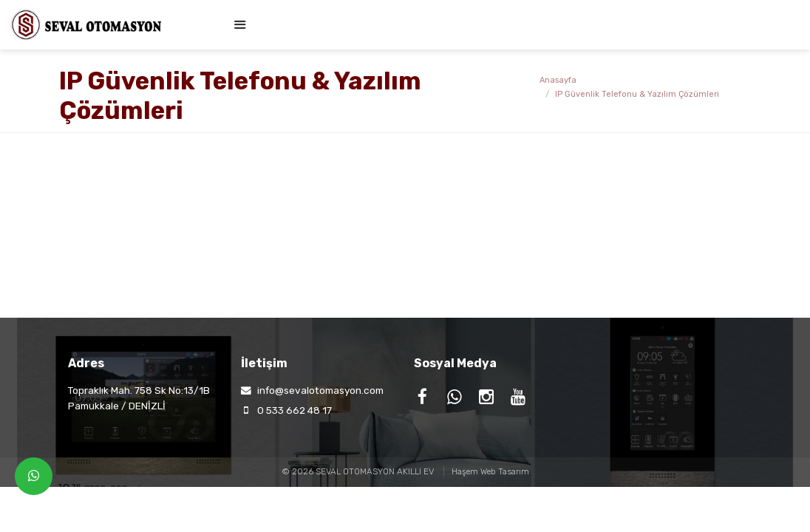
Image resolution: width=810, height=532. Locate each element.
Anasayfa (558, 80)
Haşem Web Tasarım (490, 471)
